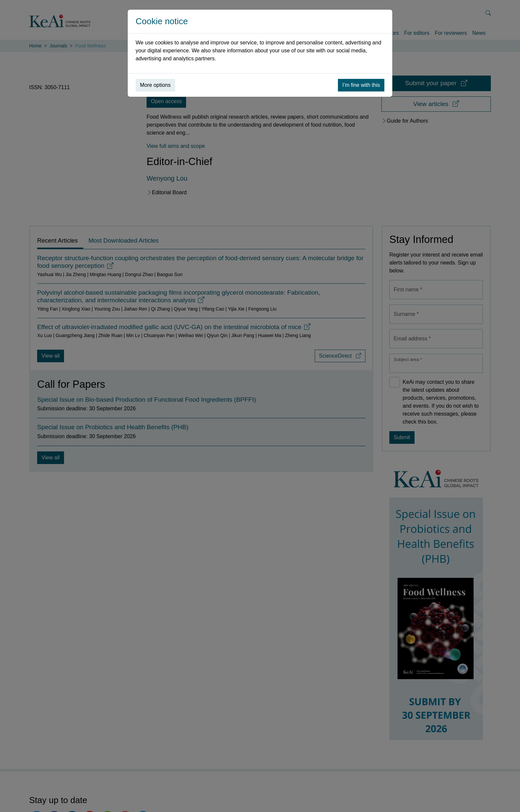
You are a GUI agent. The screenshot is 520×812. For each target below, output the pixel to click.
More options (155, 85)
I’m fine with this (361, 85)
